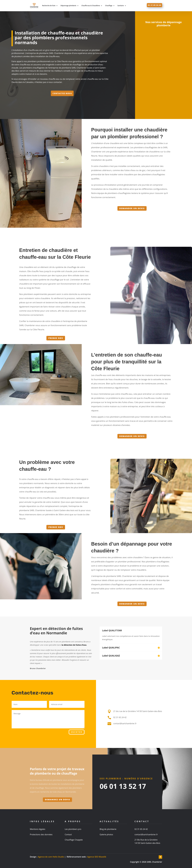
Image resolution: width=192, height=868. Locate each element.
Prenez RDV (56, 338)
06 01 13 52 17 (123, 786)
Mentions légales (38, 829)
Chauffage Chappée (74, 840)
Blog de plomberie (108, 829)
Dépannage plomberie (68, 6)
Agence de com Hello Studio (51, 857)
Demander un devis (132, 208)
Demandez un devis (57, 800)
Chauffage (109, 6)
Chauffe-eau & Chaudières (91, 6)
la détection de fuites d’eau (74, 645)
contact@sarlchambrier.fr (146, 834)
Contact (68, 834)
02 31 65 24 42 (154, 5)
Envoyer (77, 732)
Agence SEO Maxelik (97, 857)
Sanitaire (121, 6)
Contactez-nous (62, 93)
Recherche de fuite (49, 6)
